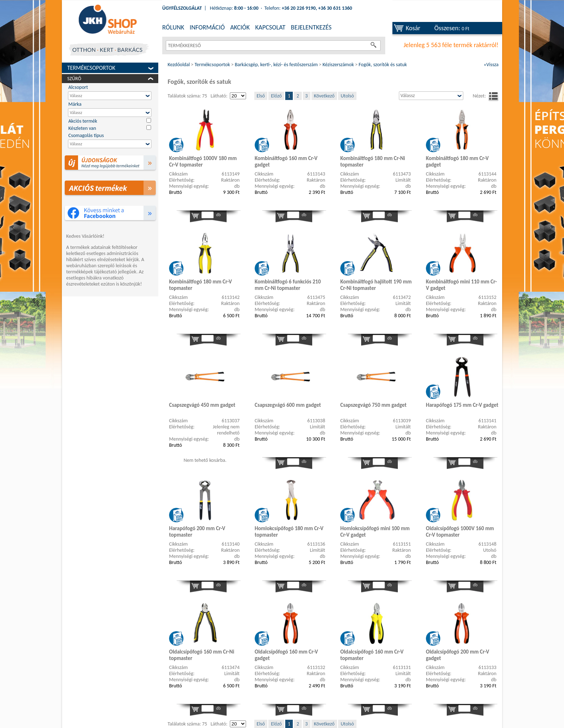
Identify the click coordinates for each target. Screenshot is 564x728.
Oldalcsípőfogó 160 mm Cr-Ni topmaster (202, 655)
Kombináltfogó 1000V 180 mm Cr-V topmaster (203, 161)
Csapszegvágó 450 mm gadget (202, 405)
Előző (276, 96)
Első (261, 96)
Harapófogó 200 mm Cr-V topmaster (197, 532)
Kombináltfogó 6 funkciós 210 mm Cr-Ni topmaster (288, 285)
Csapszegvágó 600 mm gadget (288, 405)
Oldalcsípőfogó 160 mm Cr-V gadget (286, 655)
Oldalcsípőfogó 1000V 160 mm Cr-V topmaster (460, 532)
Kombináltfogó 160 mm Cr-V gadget (286, 161)
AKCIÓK (240, 27)
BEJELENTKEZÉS (311, 27)
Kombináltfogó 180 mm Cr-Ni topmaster (373, 161)
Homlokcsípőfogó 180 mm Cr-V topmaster (289, 532)
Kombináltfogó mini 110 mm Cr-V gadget (461, 285)
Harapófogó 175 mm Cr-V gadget (462, 405)
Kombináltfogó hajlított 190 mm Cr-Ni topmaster (376, 285)
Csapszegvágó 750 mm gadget (373, 405)
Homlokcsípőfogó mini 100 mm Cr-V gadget (375, 532)
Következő (324, 96)
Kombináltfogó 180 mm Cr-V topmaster (201, 285)
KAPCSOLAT (270, 27)
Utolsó (347, 96)
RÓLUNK (173, 27)
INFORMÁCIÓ (207, 27)
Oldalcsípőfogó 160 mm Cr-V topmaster (372, 655)
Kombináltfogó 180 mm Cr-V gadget (457, 161)
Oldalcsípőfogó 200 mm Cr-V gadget (458, 655)
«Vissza (491, 65)
